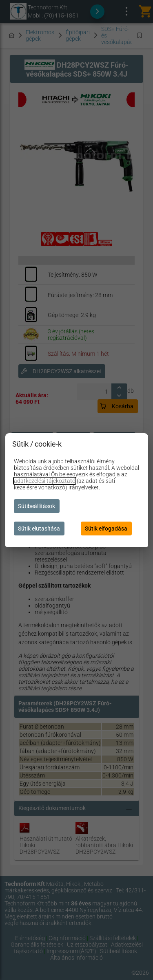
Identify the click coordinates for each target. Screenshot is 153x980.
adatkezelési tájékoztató (45, 481)
